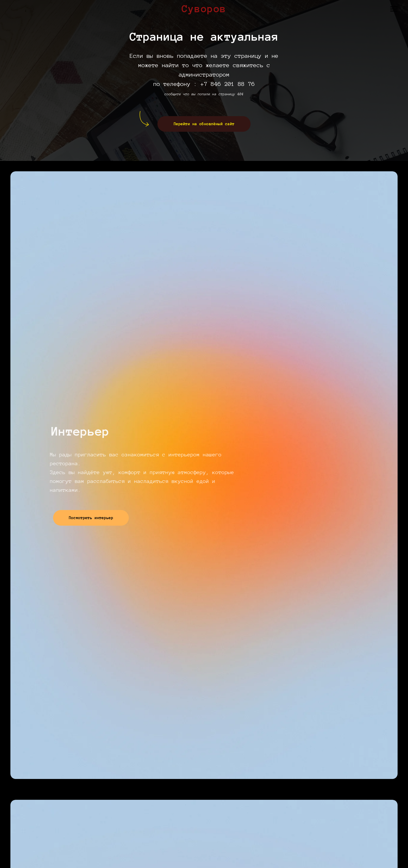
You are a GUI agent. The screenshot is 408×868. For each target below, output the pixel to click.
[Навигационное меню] (394, 9)
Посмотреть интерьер (99, 518)
